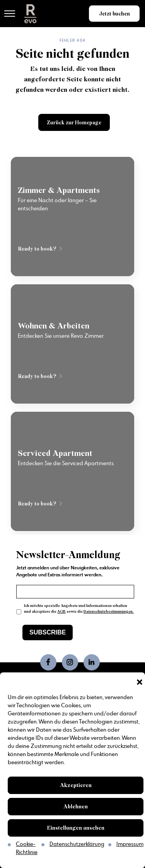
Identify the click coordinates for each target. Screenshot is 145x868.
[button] (140, 682)
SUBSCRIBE (48, 632)
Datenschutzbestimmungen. (109, 612)
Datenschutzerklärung (77, 844)
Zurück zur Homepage (74, 123)
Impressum (130, 844)
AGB (61, 612)
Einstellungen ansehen (76, 828)
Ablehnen (76, 807)
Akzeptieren (76, 785)
